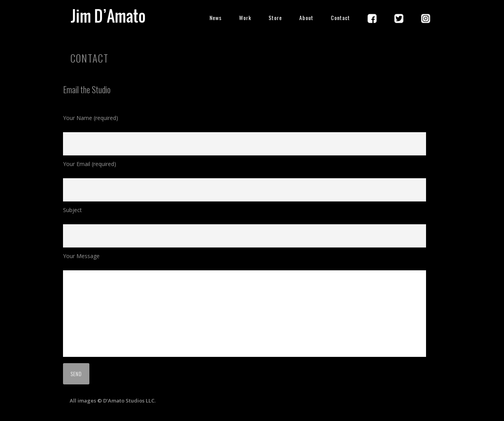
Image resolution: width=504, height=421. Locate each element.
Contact (340, 18)
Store (275, 18)
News (216, 18)
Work (245, 18)
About (306, 18)
